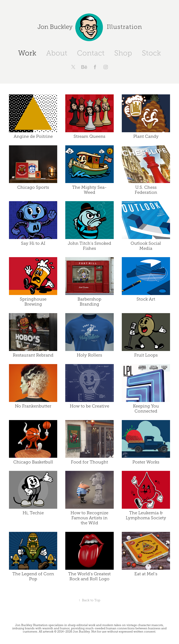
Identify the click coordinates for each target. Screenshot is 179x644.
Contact (91, 53)
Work (27, 53)
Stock (151, 53)
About (57, 53)
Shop (123, 53)
